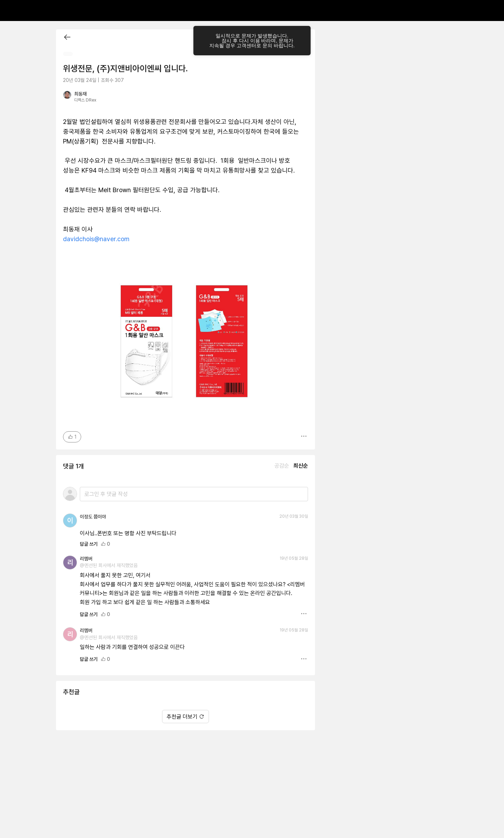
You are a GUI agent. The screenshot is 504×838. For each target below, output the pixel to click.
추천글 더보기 (185, 717)
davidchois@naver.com (96, 239)
